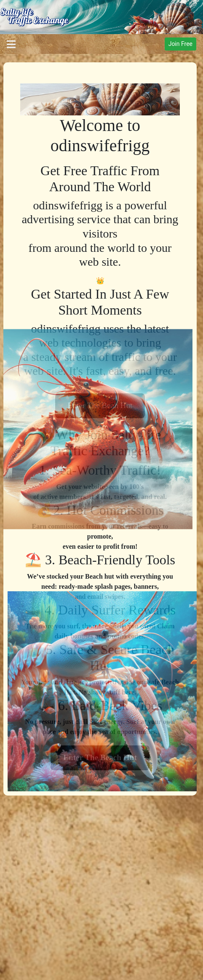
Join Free (180, 44)
